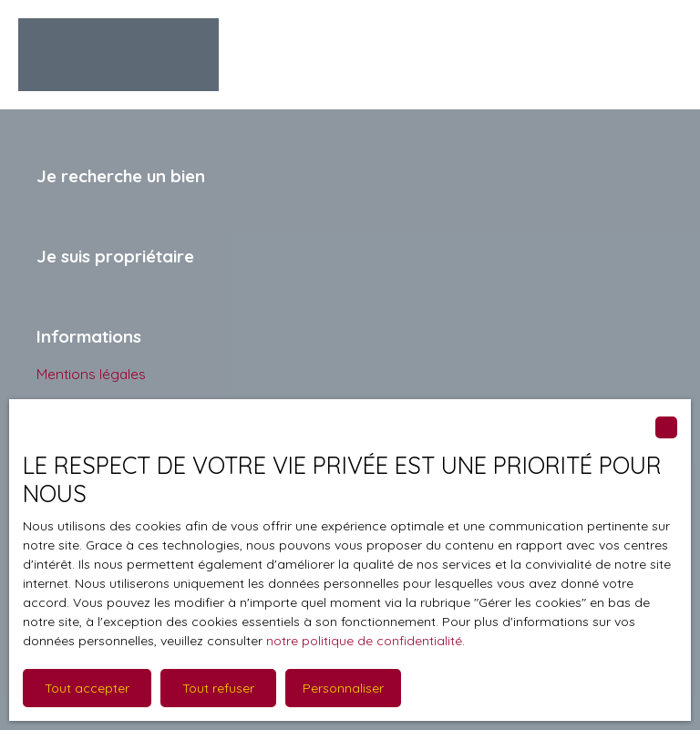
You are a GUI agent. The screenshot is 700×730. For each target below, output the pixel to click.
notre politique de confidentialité (364, 641)
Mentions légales (91, 374)
